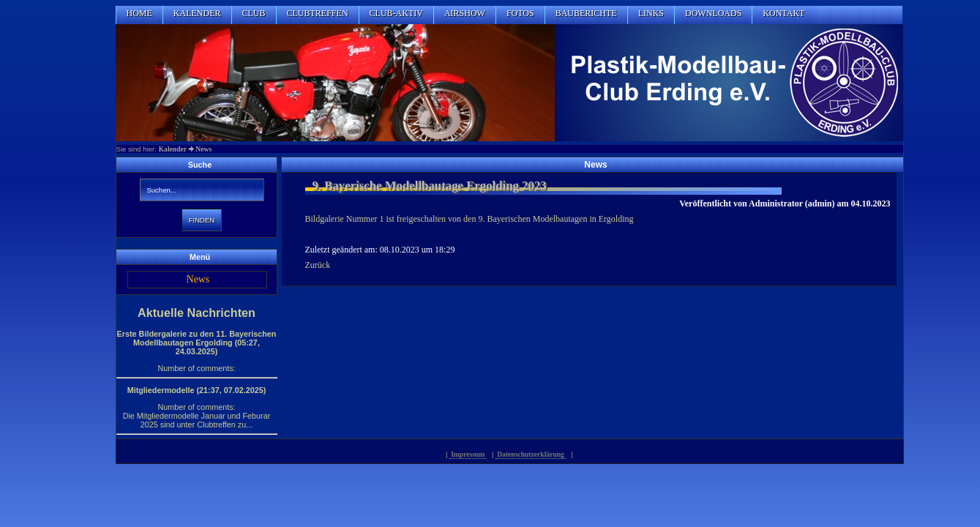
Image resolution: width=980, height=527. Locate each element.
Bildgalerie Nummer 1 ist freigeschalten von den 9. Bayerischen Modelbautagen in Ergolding (470, 219)
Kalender (173, 149)
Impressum (468, 454)
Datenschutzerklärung (531, 454)
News (203, 149)
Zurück (318, 265)
